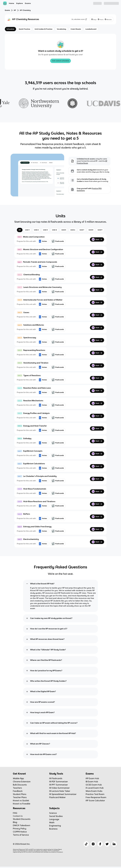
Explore (20, 3)
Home (11, 3)
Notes (43, 241)
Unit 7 (82, 230)
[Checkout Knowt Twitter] (107, 844)
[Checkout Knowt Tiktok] (86, 844)
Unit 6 (73, 230)
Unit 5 (64, 230)
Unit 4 (54, 230)
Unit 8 (91, 230)
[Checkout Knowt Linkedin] (114, 844)
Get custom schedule (61, 61)
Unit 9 (100, 230)
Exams (28, 3)
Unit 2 (36, 230)
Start (97, 239)
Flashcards (58, 241)
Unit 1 (27, 230)
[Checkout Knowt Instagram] (93, 844)
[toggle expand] (27, 584)
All (20, 230)
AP (15, 10)
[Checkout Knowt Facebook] (100, 844)
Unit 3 (45, 230)
